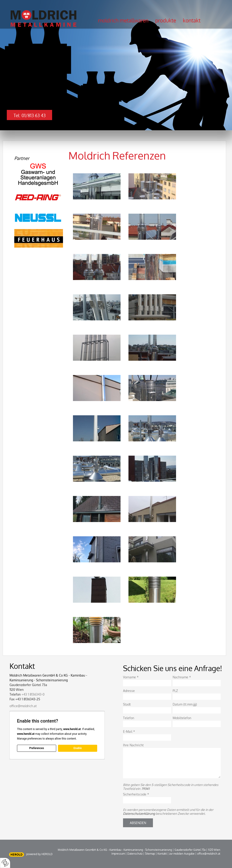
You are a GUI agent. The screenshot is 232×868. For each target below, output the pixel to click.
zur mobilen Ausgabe (182, 854)
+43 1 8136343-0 (33, 694)
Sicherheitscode (136, 794)
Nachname (182, 677)
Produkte (166, 20)
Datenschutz (135, 854)
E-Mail (129, 731)
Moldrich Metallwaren (123, 20)
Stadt (127, 704)
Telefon (129, 718)
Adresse (129, 691)
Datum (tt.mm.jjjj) (185, 704)
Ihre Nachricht (133, 745)
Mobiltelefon (182, 718)
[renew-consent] (5, 863)
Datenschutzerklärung (139, 814)
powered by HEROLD (39, 854)
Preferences (37, 748)
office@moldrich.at (23, 706)
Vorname (131, 677)
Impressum (118, 854)
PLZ (175, 691)
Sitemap (150, 854)
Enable (77, 748)
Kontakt (192, 20)
